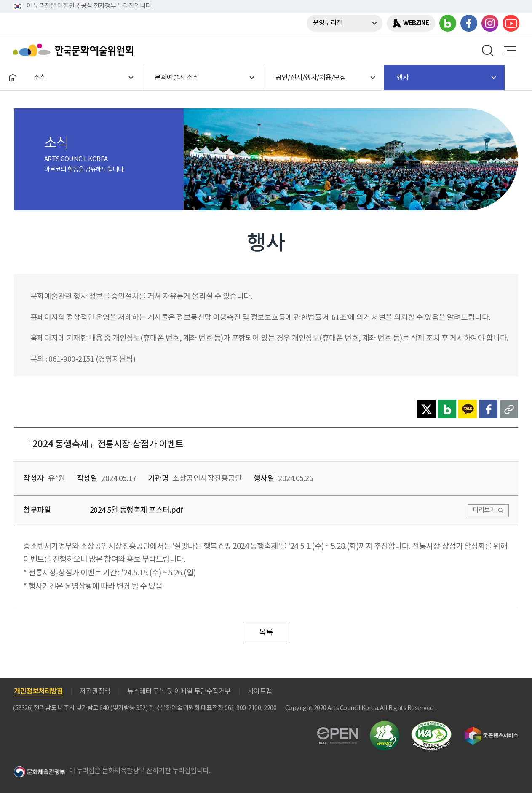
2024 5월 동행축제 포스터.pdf (136, 510)
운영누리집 (328, 23)
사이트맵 (260, 691)
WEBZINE (416, 23)
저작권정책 (95, 691)
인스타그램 (490, 23)
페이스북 (469, 23)
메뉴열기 (510, 50)
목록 (266, 633)
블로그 (448, 23)
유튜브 (511, 23)
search (488, 50)
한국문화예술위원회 (75, 50)
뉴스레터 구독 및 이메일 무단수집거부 (179, 691)
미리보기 (484, 510)
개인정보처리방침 (38, 691)
